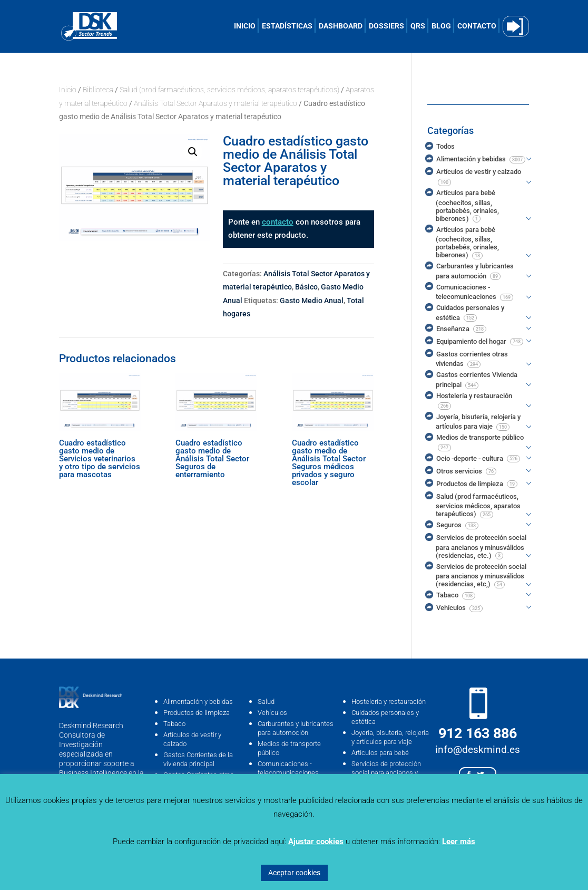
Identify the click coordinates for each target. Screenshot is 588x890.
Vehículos (272, 713)
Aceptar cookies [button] (294, 873)
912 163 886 (478, 733)
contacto (278, 222)
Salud (266, 702)
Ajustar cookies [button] (316, 841)
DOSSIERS (386, 26)
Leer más (459, 841)
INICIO (245, 26)
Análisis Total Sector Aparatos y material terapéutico (215, 103)
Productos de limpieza (197, 713)
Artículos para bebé (380, 753)
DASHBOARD (341, 26)
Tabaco (174, 724)
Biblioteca (98, 90)
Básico (306, 287)
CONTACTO (477, 26)
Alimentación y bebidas (198, 702)
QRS (418, 26)
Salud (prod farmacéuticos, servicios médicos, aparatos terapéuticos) (229, 90)
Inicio (68, 90)
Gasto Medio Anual (312, 301)
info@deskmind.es (478, 749)
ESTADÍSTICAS (287, 26)
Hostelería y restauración (389, 702)
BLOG (441, 26)
